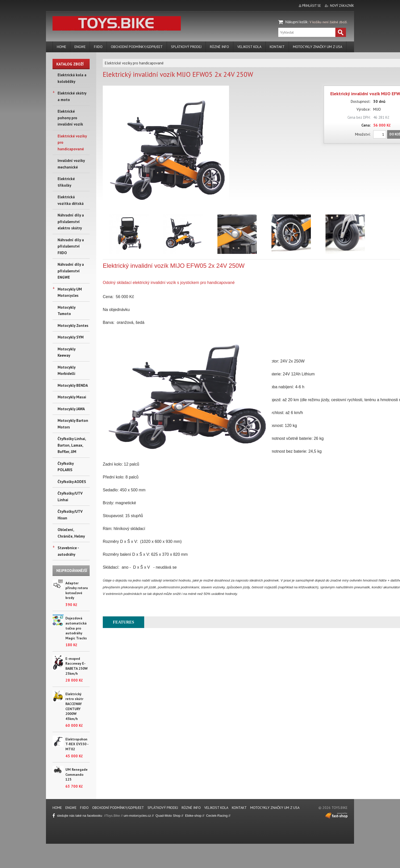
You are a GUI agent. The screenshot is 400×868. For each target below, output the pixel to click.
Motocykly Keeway (66, 352)
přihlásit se (311, 6)
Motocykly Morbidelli (66, 370)
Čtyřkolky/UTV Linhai (70, 497)
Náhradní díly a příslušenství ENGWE (71, 271)
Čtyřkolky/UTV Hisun (70, 515)
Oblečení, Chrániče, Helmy (71, 533)
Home (61, 47)
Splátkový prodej (186, 47)
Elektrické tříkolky (66, 182)
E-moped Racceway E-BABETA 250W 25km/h (77, 666)
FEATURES (123, 622)
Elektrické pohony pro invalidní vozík (70, 118)
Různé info (219, 47)
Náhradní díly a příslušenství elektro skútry (71, 222)
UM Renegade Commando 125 (77, 774)
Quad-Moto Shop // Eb (172, 816)
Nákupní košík (296, 22)
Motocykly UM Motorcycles (70, 292)
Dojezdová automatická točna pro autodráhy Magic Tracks (76, 628)
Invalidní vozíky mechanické (71, 164)
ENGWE (80, 47)
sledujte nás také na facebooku (78, 816)
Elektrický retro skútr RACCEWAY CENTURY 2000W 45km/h (74, 706)
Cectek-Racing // (218, 816)
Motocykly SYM (71, 337)
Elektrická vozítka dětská (71, 200)
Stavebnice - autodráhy (68, 551)
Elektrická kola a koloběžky (72, 78)
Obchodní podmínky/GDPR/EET (137, 47)
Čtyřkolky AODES (72, 482)
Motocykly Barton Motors (73, 424)
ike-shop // (198, 816)
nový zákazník (342, 6)
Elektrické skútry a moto (72, 96)
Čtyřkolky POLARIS (66, 467)
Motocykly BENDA (73, 385)
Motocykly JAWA (71, 409)
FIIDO (98, 47)
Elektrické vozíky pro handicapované (72, 142)
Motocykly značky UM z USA (318, 47)
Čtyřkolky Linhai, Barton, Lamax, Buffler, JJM (72, 445)
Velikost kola (249, 47)
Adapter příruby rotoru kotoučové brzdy (77, 590)
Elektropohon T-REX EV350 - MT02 (77, 744)
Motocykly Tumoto (66, 311)
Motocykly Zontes (73, 325)
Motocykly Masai (72, 397)
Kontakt (277, 47)
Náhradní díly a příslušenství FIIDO (71, 246)
